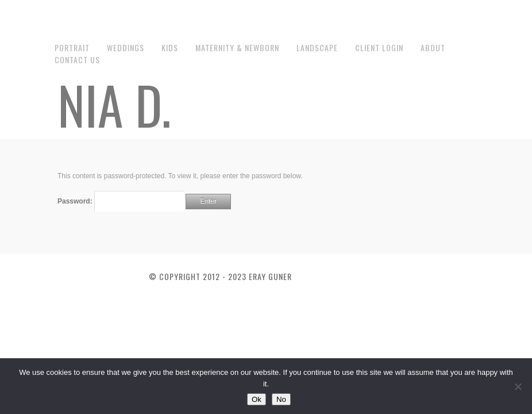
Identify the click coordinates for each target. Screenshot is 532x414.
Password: (121, 201)
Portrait (72, 47)
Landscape (317, 47)
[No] (518, 386)
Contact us (77, 60)
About (433, 47)
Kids (170, 47)
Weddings (126, 47)
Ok (257, 399)
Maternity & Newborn (237, 47)
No (281, 399)
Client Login (379, 47)
